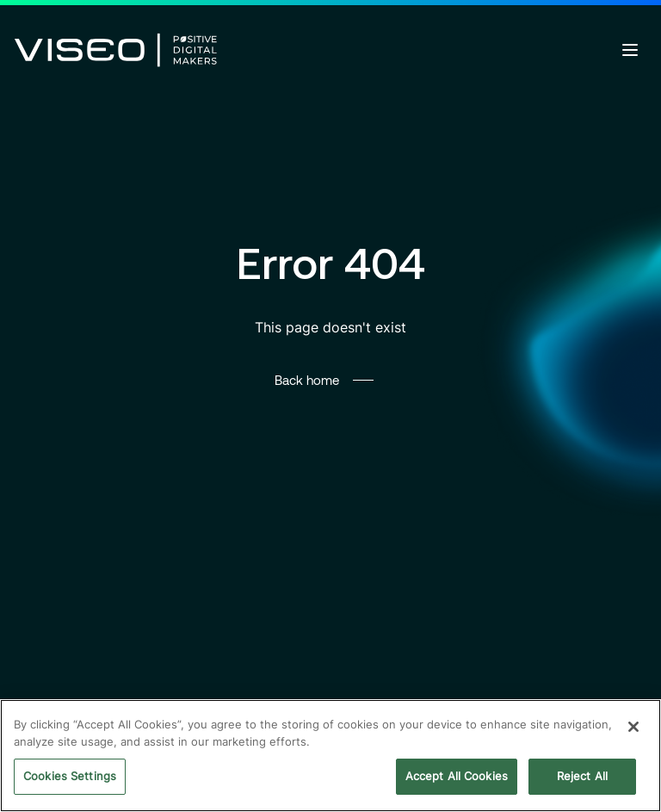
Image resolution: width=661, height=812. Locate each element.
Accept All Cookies (457, 776)
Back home (307, 380)
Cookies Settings (70, 776)
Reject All (582, 776)
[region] (330, 756)
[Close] (633, 727)
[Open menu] (630, 50)
